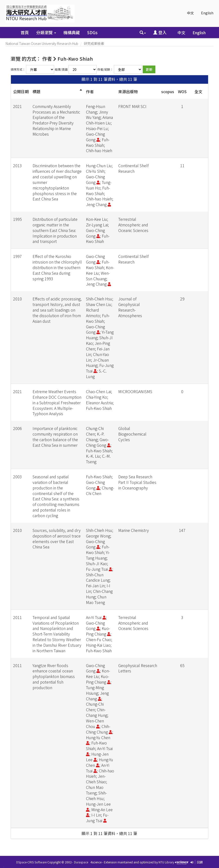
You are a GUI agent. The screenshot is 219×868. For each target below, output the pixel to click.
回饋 (200, 862)
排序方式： (18, 69)
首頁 (25, 32)
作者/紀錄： (105, 69)
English (207, 13)
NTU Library (166, 862)
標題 (36, 91)
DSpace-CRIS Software (31, 862)
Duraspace (81, 862)
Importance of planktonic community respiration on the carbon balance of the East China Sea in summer (55, 437)
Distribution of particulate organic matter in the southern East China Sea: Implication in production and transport (55, 230)
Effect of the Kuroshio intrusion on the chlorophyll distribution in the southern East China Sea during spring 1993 (57, 267)
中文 (190, 13)
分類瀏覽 (46, 32)
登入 (160, 32)
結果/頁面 (61, 69)
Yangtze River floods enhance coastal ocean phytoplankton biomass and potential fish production (54, 676)
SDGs (92, 32)
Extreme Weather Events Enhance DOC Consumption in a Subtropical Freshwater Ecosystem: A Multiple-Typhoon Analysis (57, 402)
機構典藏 (72, 32)
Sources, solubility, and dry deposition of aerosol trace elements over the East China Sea (57, 539)
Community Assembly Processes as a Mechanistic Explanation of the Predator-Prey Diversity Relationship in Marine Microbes (56, 120)
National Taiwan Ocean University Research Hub (42, 43)
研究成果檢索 (94, 43)
